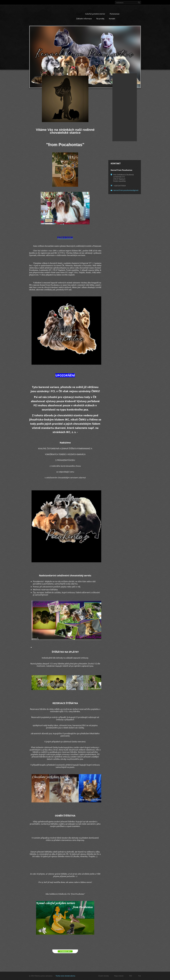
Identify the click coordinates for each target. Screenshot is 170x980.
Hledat (139, 2)
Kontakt (112, 19)
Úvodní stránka (104, 976)
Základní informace (84, 19)
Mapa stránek (119, 976)
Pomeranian (115, 15)
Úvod (78, 15)
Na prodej (100, 19)
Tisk (139, 976)
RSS (131, 976)
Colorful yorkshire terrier (95, 15)
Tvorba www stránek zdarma (65, 976)
